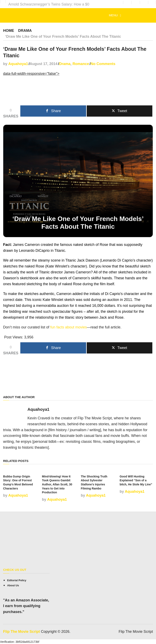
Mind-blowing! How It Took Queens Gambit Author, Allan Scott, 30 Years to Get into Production (57, 484)
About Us (13, 585)
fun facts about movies (68, 327)
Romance (81, 64)
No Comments (103, 64)
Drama (25, 30)
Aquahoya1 (18, 64)
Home (9, 30)
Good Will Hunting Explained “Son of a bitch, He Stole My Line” (136, 480)
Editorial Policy (17, 580)
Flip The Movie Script (21, 631)
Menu (113, 15)
